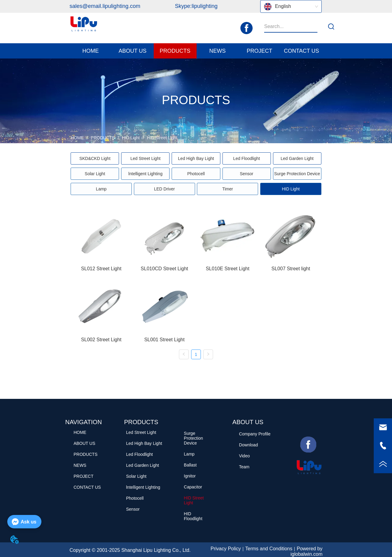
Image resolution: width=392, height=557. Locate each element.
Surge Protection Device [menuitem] (297, 174)
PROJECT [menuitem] (259, 51)
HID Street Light (162, 138)
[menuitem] (133, 51)
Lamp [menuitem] (101, 189)
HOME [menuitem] (91, 51)
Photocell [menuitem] (196, 174)
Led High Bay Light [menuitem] (196, 158)
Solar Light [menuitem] (95, 174)
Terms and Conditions (269, 549)
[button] (133, 51)
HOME (77, 138)
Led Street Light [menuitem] (145, 158)
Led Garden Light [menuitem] (297, 158)
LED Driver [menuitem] (164, 189)
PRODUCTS (103, 138)
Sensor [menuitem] (247, 174)
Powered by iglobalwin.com (307, 551)
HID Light (131, 138)
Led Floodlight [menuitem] (247, 158)
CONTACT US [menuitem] (301, 51)
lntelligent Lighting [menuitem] (145, 174)
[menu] (196, 51)
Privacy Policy (226, 549)
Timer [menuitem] (228, 189)
